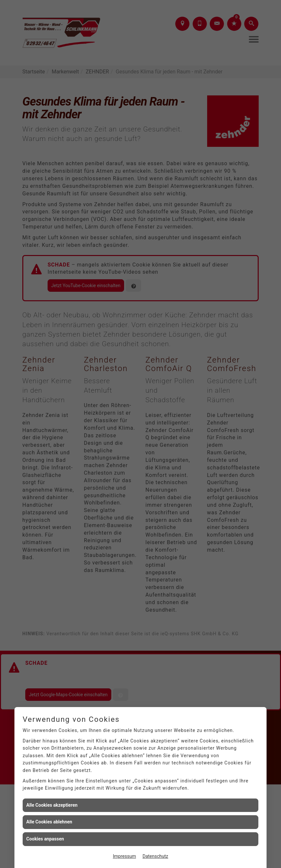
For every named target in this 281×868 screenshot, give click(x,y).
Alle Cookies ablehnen (49, 822)
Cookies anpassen (45, 839)
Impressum (124, 856)
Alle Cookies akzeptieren (52, 805)
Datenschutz (155, 856)
